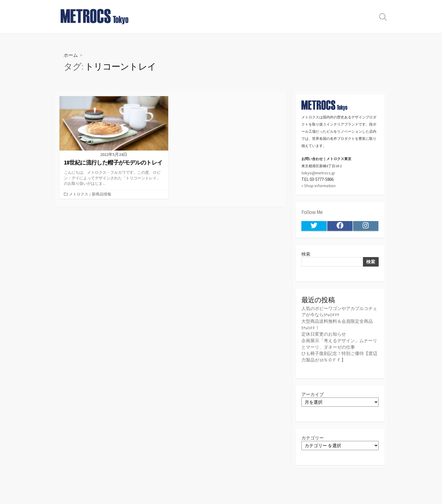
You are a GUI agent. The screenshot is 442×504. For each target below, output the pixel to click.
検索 (306, 254)
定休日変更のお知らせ (324, 333)
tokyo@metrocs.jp (318, 173)
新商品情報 (102, 194)
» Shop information (319, 186)
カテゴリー (313, 436)
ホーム (71, 55)
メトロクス (79, 194)
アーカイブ (313, 393)
